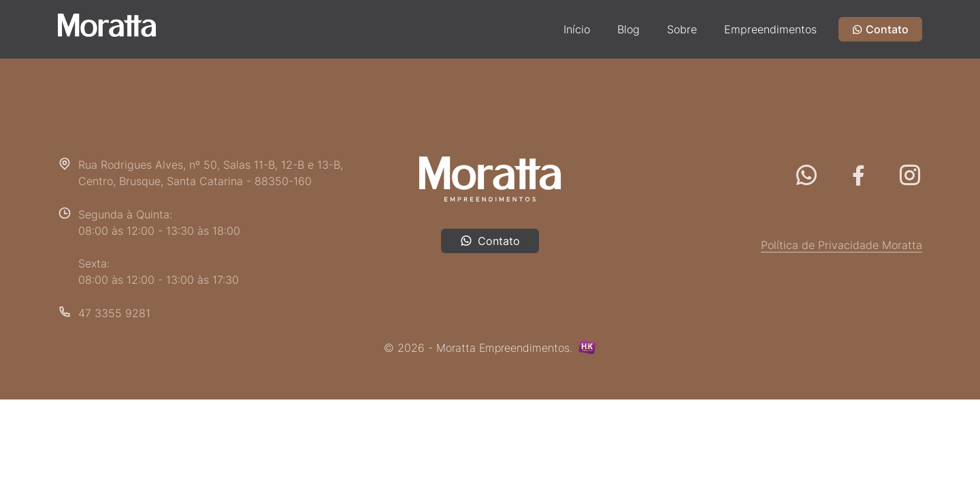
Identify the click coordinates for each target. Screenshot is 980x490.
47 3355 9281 (114, 313)
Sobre (682, 29)
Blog (628, 29)
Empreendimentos (770, 29)
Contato (880, 29)
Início (577, 29)
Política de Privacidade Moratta (842, 245)
